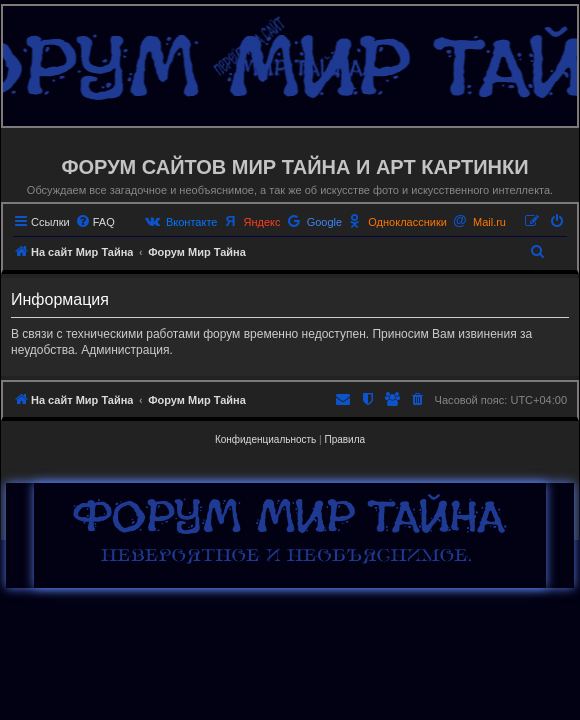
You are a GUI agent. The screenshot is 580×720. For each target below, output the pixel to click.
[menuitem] (95, 222)
